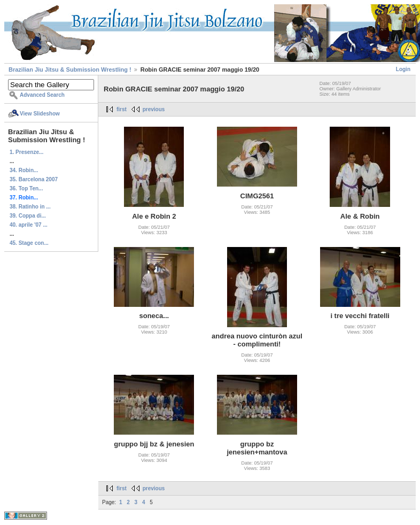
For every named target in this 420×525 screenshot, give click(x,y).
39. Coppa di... (28, 216)
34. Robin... (24, 170)
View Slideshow (40, 114)
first (122, 109)
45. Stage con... (29, 243)
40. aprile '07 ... (29, 225)
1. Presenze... (26, 152)
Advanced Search (42, 95)
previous (154, 109)
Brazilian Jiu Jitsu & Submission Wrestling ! (70, 70)
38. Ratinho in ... (30, 207)
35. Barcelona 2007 (34, 179)
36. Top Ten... (26, 188)
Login (403, 69)
